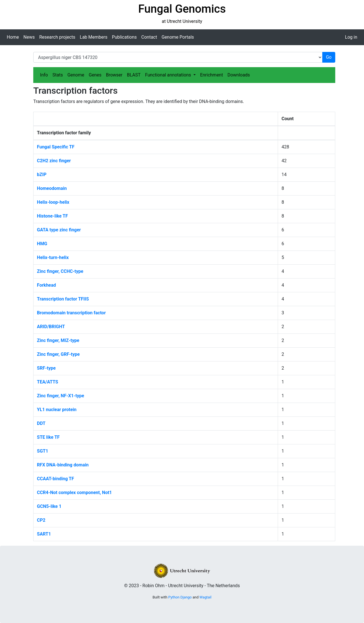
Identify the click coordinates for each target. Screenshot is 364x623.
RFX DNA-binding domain (63, 465)
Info (44, 75)
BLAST (134, 75)
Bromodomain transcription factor (71, 313)
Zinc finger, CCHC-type (60, 271)
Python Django (180, 597)
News (29, 37)
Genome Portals (178, 37)
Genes (95, 75)
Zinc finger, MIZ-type (58, 340)
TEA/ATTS (48, 382)
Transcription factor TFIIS (63, 299)
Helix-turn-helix (53, 257)
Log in (351, 37)
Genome (76, 75)
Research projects (57, 37)
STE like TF (48, 437)
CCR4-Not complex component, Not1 (74, 493)
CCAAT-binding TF (55, 479)
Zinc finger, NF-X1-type (60, 396)
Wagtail (205, 597)
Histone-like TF (52, 216)
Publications (124, 37)
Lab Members (94, 37)
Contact (149, 37)
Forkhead (46, 285)
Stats (58, 75)
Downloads (239, 75)
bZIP (42, 175)
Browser (114, 75)
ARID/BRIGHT (51, 327)
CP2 (41, 520)
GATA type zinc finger (59, 230)
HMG (42, 244)
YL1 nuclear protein (57, 410)
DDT (41, 423)
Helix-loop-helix (53, 202)
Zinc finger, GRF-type (58, 354)
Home (13, 37)
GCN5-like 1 (49, 506)
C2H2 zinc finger (54, 161)
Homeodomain (52, 188)
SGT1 (43, 451)
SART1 (44, 534)
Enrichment (212, 75)
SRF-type (46, 368)
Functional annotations (168, 75)
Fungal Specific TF (56, 147)
